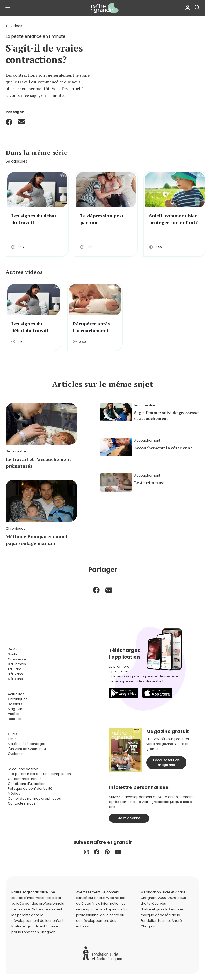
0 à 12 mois (17, 664)
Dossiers (15, 704)
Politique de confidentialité (30, 789)
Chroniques (18, 699)
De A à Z (15, 649)
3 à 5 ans (15, 674)
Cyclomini (16, 754)
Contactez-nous (22, 803)
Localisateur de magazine (166, 762)
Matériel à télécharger (27, 744)
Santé (13, 654)
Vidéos (16, 26)
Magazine (16, 709)
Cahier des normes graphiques (34, 798)
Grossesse (17, 659)
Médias (14, 793)
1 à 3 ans (15, 669)
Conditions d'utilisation (27, 784)
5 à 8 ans (15, 679)
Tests (12, 739)
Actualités (16, 694)
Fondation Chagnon (39, 932)
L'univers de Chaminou (27, 749)
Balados (15, 719)
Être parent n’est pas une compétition (39, 774)
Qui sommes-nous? (25, 779)
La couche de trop (23, 769)
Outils (12, 734)
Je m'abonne (129, 818)
